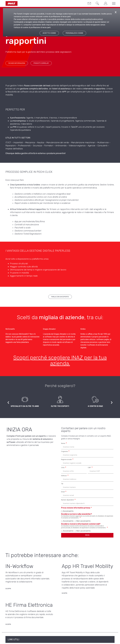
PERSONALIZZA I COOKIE (74, 33)
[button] (96, 4)
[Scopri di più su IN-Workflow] (8, 589)
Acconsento (68, 511)
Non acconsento (83, 521)
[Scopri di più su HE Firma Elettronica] (8, 625)
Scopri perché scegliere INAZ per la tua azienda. (60, 361)
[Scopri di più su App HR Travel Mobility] (64, 594)
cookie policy (97, 19)
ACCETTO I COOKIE (49, 33)
